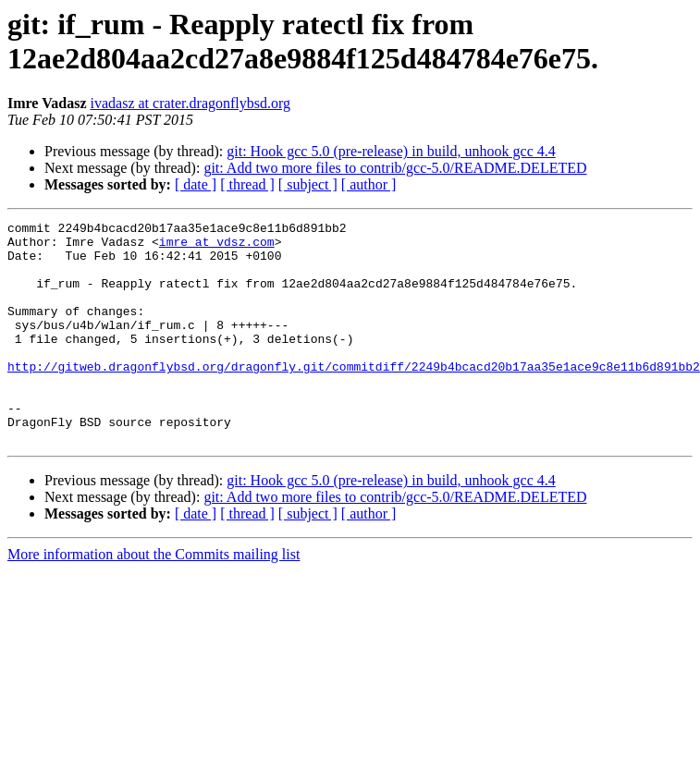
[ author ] (369, 184)
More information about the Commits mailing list (154, 599)
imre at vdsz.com (217, 247)
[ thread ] (247, 184)
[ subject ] (308, 184)
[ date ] (196, 184)
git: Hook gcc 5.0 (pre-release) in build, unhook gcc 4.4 (391, 151)
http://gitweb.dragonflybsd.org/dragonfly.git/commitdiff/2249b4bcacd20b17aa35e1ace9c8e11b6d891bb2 (354, 397)
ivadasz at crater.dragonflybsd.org (191, 103)
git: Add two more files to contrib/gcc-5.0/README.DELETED (395, 168)
